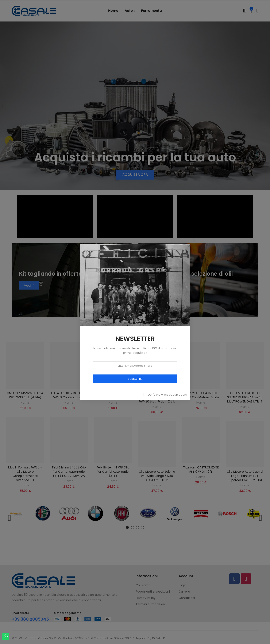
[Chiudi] (194, 240)
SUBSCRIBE (135, 379)
